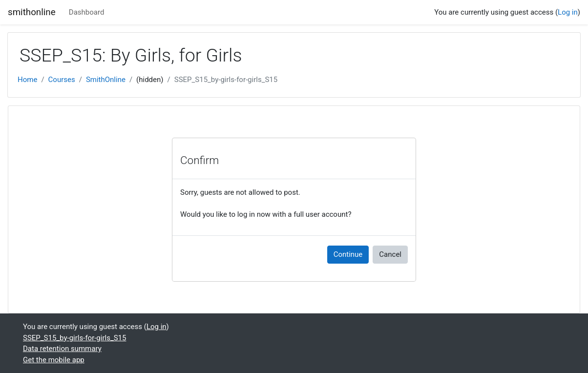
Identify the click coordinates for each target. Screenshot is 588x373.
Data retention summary (62, 349)
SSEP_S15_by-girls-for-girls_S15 (226, 80)
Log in (568, 12)
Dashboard (87, 12)
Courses (62, 80)
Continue (348, 254)
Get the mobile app (54, 360)
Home (27, 80)
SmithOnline (106, 80)
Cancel (390, 254)
